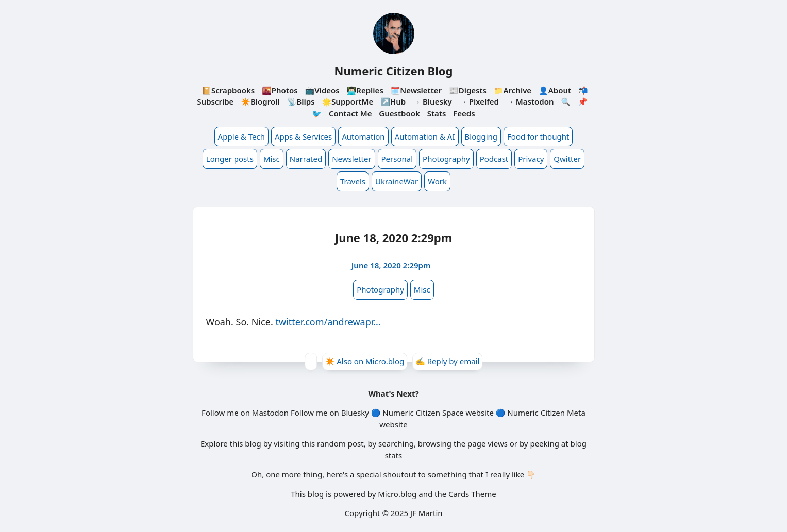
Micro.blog (397, 494)
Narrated (306, 159)
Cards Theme (472, 494)
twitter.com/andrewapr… (328, 322)
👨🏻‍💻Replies (365, 90)
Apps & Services (303, 136)
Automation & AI (425, 136)
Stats (437, 113)
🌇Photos (280, 90)
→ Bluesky (432, 101)
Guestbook (399, 113)
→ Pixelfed (479, 101)
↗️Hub (393, 101)
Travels (353, 181)
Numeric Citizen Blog (394, 71)
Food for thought (538, 136)
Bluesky (355, 413)
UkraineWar (397, 181)
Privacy (531, 159)
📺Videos (322, 90)
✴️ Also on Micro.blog (365, 361)
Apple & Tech (241, 136)
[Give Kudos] (311, 362)
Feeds (464, 113)
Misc (272, 159)
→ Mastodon (530, 101)
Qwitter (567, 159)
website (479, 413)
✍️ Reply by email (447, 361)
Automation (363, 136)
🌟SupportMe (347, 101)
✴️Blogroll (260, 101)
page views (488, 443)
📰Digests (468, 90)
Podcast (494, 159)
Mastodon (270, 413)
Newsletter (351, 159)
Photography (446, 159)
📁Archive (513, 90)
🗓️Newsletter (416, 90)
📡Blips (301, 101)
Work (437, 181)
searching (396, 443)
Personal (397, 159)
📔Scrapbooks (228, 90)
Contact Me (350, 113)
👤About (555, 90)
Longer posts (230, 159)
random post (340, 443)
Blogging (481, 136)
